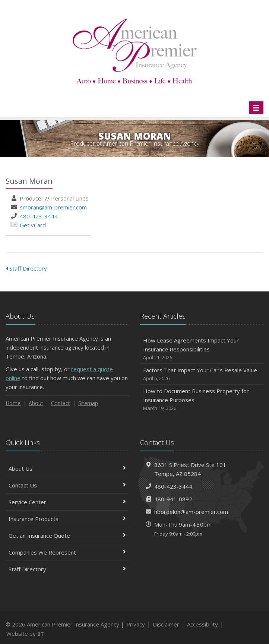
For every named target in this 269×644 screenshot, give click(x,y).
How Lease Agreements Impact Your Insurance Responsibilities (202, 349)
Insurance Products (67, 519)
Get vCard (33, 225)
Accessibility (202, 624)
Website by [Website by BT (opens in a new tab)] (25, 634)
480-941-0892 (173, 499)
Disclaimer (166, 624)
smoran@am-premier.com (53, 207)
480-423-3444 (39, 216)
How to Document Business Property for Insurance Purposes (202, 400)
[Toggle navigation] (256, 108)
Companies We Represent (67, 552)
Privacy (136, 624)
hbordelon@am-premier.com (191, 512)
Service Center (67, 502)
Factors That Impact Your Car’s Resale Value (202, 374)
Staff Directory (26, 268)
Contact (61, 403)
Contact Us (67, 485)
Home (13, 403)
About (36, 403)
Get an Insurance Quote (67, 536)
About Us (67, 468)
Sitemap (88, 403)
